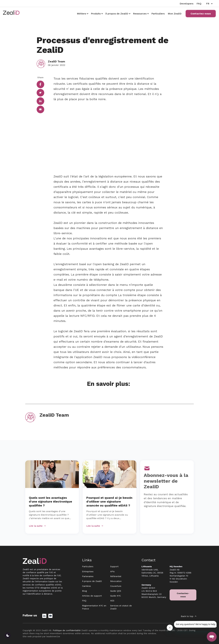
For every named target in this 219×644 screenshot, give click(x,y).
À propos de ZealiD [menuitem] (92, 581)
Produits (96, 14)
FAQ (199, 4)
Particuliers (158, 14)
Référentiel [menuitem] (116, 576)
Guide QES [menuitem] (116, 591)
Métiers (81, 14)
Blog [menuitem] (84, 591)
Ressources (140, 14)
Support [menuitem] (114, 566)
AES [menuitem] (112, 601)
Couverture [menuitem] (116, 586)
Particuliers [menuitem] (88, 566)
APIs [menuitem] (112, 571)
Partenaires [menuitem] (88, 576)
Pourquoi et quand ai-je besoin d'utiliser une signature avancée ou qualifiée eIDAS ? (109, 502)
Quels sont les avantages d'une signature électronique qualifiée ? (50, 502)
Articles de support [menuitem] (92, 596)
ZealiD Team (56, 61)
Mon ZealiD (175, 14)
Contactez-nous (201, 14)
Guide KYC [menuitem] (116, 596)
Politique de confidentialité (67, 630)
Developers (186, 4)
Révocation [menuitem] (116, 581)
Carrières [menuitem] (86, 586)
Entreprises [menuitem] (88, 571)
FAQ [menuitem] (84, 601)
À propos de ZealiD (117, 14)
